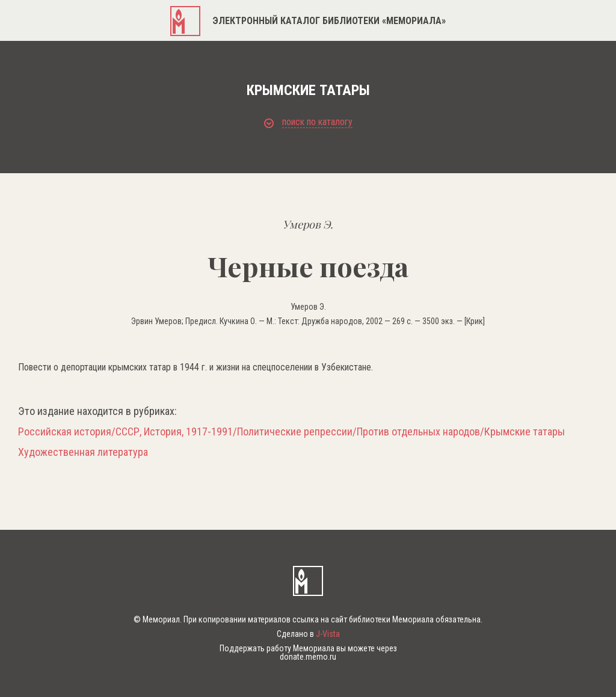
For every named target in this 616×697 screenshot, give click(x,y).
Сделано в (308, 634)
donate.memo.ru (308, 657)
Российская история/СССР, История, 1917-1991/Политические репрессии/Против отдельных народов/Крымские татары (291, 432)
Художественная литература (83, 452)
